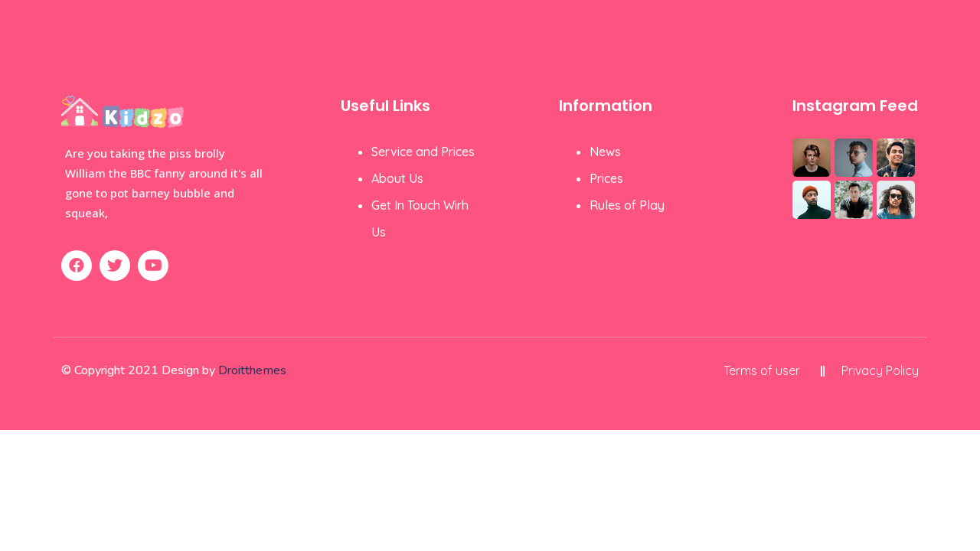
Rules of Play (627, 205)
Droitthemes (252, 370)
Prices (606, 178)
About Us (397, 178)
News (605, 152)
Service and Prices (423, 152)
